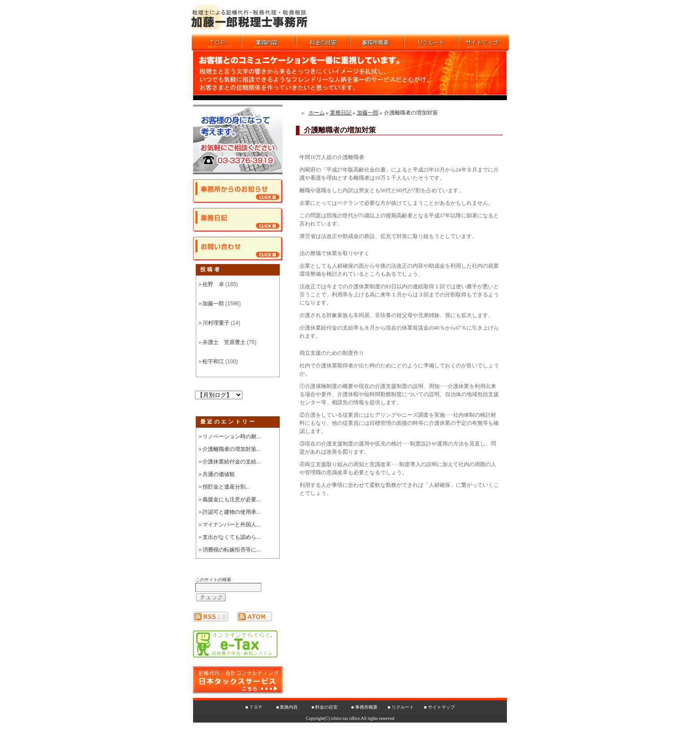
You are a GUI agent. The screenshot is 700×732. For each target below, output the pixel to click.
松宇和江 (213, 362)
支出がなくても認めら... (232, 537)
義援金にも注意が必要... (232, 499)
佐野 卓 (213, 284)
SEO (381, 729)
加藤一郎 (213, 304)
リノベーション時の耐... (232, 437)
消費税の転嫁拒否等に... (232, 550)
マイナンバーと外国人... (232, 525)
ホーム (317, 113)
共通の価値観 (219, 474)
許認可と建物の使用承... (232, 512)
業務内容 (289, 707)
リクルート (403, 707)
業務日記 (341, 113)
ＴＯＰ (256, 707)
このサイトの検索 (213, 580)
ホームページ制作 (355, 729)
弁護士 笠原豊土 (224, 342)
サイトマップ (441, 707)
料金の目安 (326, 707)
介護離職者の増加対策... (232, 449)
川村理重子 (216, 323)
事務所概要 (366, 707)
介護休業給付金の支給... (232, 462)
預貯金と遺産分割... (226, 487)
